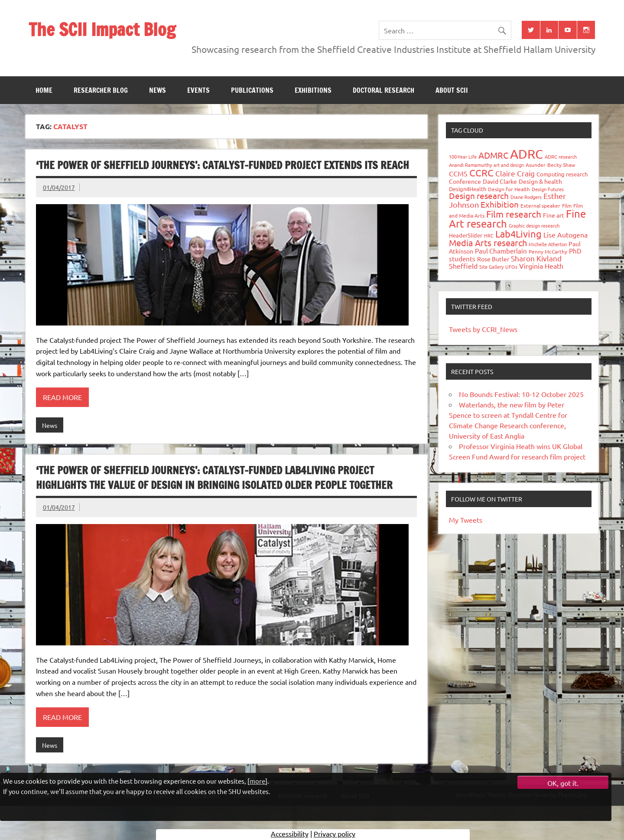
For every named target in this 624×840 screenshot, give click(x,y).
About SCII (452, 90)
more (257, 781)
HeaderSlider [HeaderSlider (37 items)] (466, 235)
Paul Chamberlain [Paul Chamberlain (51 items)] (501, 251)
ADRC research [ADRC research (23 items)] (561, 156)
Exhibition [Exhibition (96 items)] (500, 204)
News (158, 90)
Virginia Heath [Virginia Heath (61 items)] (541, 266)
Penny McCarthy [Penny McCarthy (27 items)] (548, 251)
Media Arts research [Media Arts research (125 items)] (488, 243)
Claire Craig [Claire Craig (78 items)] (515, 173)
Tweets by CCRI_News (483, 329)
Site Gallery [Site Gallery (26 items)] (491, 267)
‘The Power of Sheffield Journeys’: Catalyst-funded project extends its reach (223, 165)
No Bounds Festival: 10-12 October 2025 (521, 394)
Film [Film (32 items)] (567, 205)
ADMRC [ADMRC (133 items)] (493, 155)
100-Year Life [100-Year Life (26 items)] (463, 156)
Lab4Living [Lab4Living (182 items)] (518, 234)
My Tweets (466, 520)
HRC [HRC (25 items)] (489, 235)
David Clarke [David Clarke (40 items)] (500, 181)
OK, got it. (563, 783)
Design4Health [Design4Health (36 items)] (468, 189)
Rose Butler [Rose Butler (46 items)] (493, 259)
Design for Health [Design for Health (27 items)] (509, 189)
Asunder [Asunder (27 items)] (536, 165)
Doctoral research (383, 90)
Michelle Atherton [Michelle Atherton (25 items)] (548, 244)
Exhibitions (313, 90)
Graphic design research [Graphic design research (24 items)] (534, 225)
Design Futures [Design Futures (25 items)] (548, 189)
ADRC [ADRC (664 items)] (526, 154)
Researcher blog (101, 90)
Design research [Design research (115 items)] (479, 195)
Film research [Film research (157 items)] (514, 214)
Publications (252, 90)
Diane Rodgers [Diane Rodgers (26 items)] (526, 197)
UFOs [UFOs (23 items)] (511, 267)
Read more (62, 397)
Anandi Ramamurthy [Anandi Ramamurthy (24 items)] (470, 165)
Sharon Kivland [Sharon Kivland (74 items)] (536, 258)
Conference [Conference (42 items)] (465, 181)
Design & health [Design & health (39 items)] (540, 181)
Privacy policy (335, 833)
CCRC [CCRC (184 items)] (481, 173)
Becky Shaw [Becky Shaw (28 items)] (561, 165)
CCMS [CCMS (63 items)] (458, 173)
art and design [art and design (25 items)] (509, 165)
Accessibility (290, 833)
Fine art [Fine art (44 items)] (554, 215)
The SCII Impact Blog (102, 29)
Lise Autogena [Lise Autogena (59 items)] (565, 234)
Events (198, 90)
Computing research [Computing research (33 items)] (562, 174)
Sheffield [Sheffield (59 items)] (463, 266)
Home (44, 90)
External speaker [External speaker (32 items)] (540, 205)
